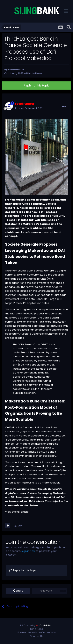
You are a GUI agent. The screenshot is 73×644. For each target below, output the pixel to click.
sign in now (28, 551)
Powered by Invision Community (37, 632)
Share (18, 591)
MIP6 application (31, 303)
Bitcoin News (34, 73)
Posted (29, 108)
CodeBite (45, 625)
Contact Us (36, 636)
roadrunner (16, 69)
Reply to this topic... (24, 570)
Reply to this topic (37, 86)
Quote (18, 526)
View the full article (17, 512)
